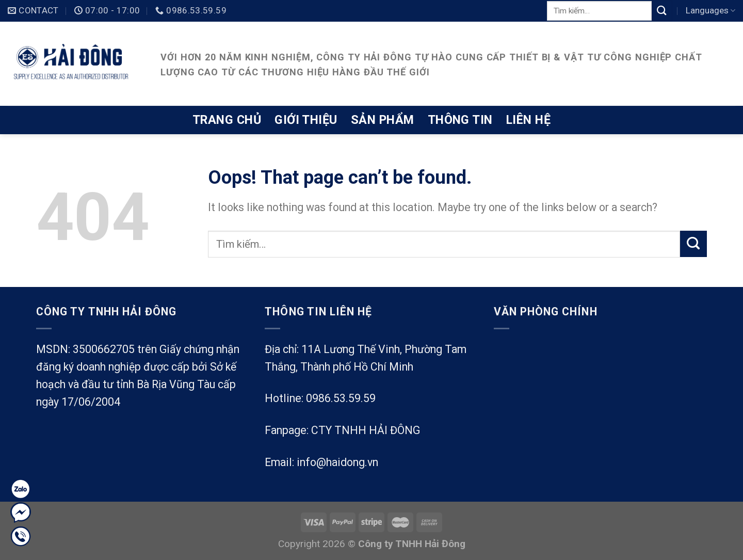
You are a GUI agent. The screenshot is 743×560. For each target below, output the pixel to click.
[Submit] (662, 11)
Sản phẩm (383, 120)
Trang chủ (227, 120)
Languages (710, 10)
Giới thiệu (306, 120)
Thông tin (460, 120)
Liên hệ (528, 120)
